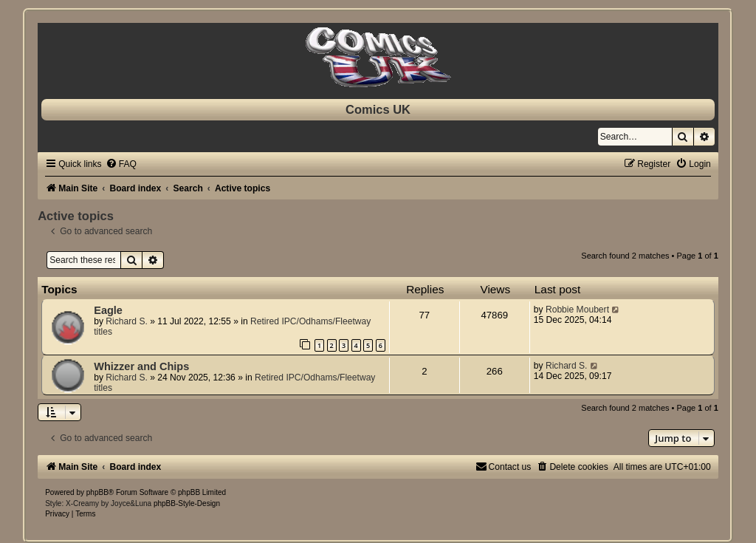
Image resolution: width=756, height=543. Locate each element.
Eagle (108, 310)
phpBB (97, 492)
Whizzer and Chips (141, 366)
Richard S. (126, 321)
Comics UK (378, 109)
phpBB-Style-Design (187, 503)
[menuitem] (121, 164)
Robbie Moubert (577, 310)
